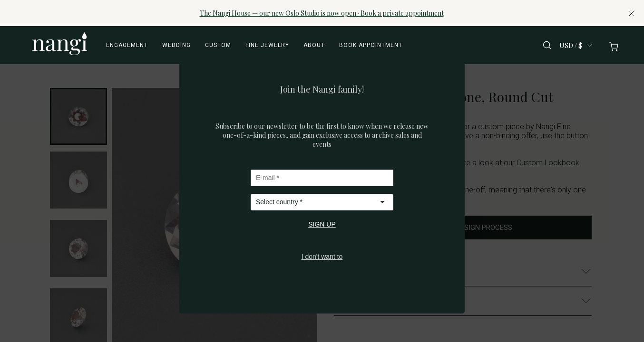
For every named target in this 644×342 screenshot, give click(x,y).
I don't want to (322, 256)
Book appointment (371, 45)
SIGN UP (322, 224)
